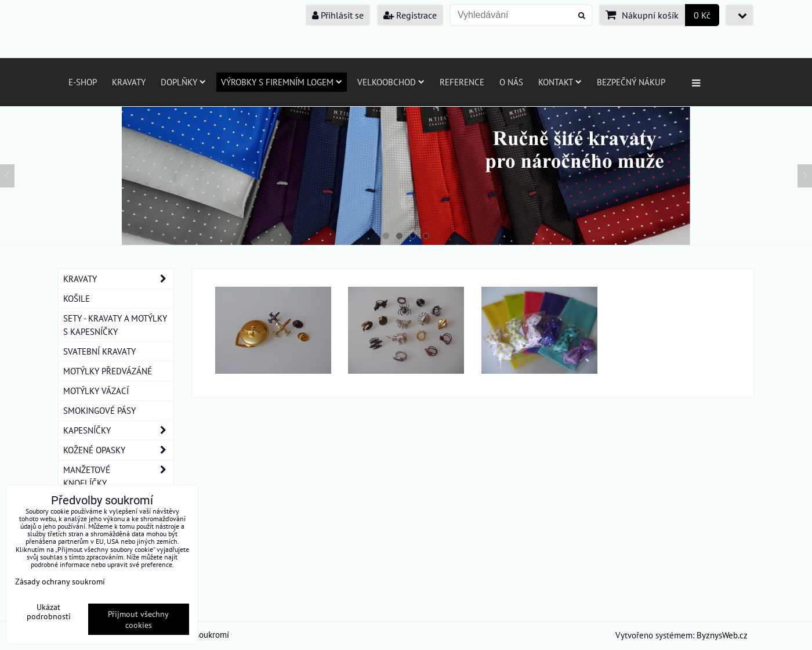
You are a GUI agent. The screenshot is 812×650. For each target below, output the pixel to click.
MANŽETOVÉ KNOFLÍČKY (118, 476)
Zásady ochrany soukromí (60, 581)
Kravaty (129, 82)
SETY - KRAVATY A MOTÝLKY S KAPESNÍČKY (115, 325)
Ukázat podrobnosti (49, 612)
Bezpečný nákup (631, 82)
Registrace (410, 15)
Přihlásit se (338, 15)
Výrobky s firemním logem (282, 82)
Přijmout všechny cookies (138, 619)
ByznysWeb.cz (722, 635)
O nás (511, 82)
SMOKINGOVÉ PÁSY (99, 410)
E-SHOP (83, 82)
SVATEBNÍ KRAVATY (99, 351)
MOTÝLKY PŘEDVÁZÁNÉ (108, 371)
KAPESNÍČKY (118, 430)
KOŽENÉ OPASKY (118, 450)
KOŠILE (77, 298)
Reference (462, 82)
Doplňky (183, 82)
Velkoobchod (391, 82)
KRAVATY (118, 279)
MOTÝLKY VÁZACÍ (96, 391)
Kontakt (560, 82)
